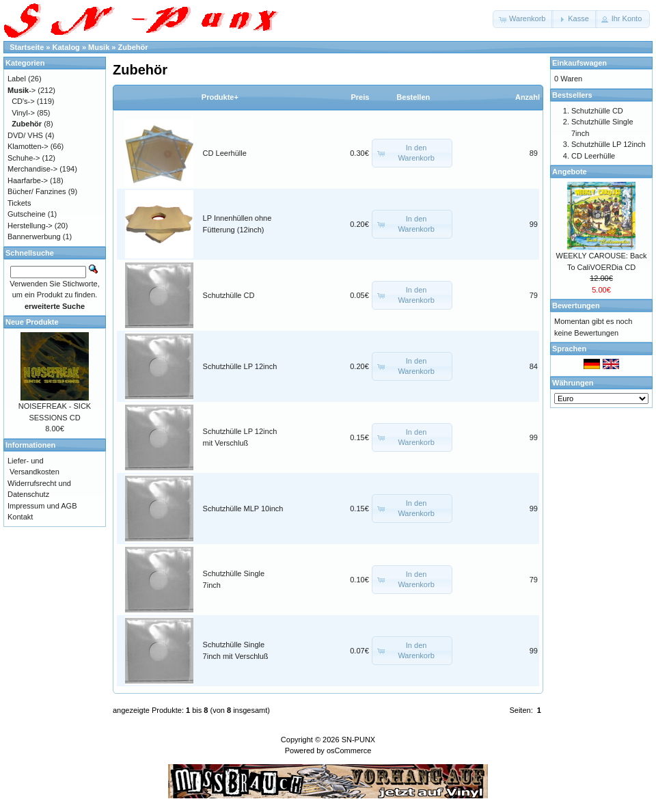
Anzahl (528, 97)
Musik (99, 47)
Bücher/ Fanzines (37, 191)
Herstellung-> (30, 226)
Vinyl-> (23, 113)
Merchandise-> (32, 169)
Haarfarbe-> (28, 180)
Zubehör (133, 47)
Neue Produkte (32, 322)
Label (17, 79)
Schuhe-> (24, 158)
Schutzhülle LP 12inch (240, 366)
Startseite (27, 47)
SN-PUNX (359, 740)
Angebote (570, 172)
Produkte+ (220, 97)
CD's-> (23, 101)
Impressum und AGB (42, 506)
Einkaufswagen (579, 63)
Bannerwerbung (34, 236)
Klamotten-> (28, 146)
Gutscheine (27, 214)
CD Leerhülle (225, 153)
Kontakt (20, 517)
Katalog (66, 47)
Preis (360, 97)
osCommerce (349, 750)
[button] (523, 19)
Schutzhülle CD (229, 295)
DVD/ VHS (25, 135)
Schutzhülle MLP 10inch (243, 509)
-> (22, 90)
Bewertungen (576, 306)
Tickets (19, 203)
